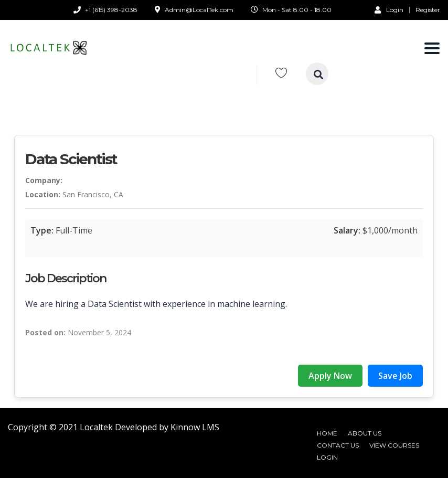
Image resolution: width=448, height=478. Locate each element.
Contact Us (338, 445)
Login (389, 9)
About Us (365, 433)
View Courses (394, 445)
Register (428, 10)
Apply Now (330, 376)
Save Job (395, 376)
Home (327, 433)
